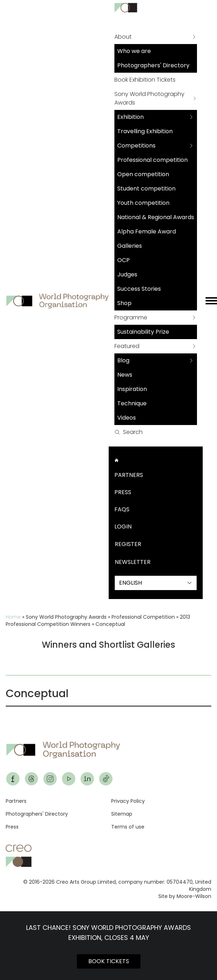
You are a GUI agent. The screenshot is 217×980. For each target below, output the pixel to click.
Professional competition (152, 160)
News (125, 375)
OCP (124, 260)
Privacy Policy (128, 801)
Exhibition (130, 117)
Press (123, 492)
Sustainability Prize (143, 332)
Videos (127, 418)
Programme (131, 317)
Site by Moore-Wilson (185, 896)
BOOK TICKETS (109, 961)
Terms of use (128, 827)
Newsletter (133, 562)
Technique (132, 403)
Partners (129, 475)
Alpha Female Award (147, 231)
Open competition (143, 174)
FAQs (122, 509)
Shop (124, 303)
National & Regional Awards (156, 217)
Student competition (146, 189)
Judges (127, 274)
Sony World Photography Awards (149, 98)
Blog (123, 360)
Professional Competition (143, 617)
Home (13, 617)
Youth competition (143, 203)
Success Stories (139, 289)
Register (128, 544)
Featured (127, 346)
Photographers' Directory (153, 65)
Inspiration (132, 389)
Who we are (134, 51)
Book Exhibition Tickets (145, 80)
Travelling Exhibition (145, 131)
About (123, 37)
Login (123, 527)
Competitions (136, 146)
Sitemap (122, 814)
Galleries (130, 246)
